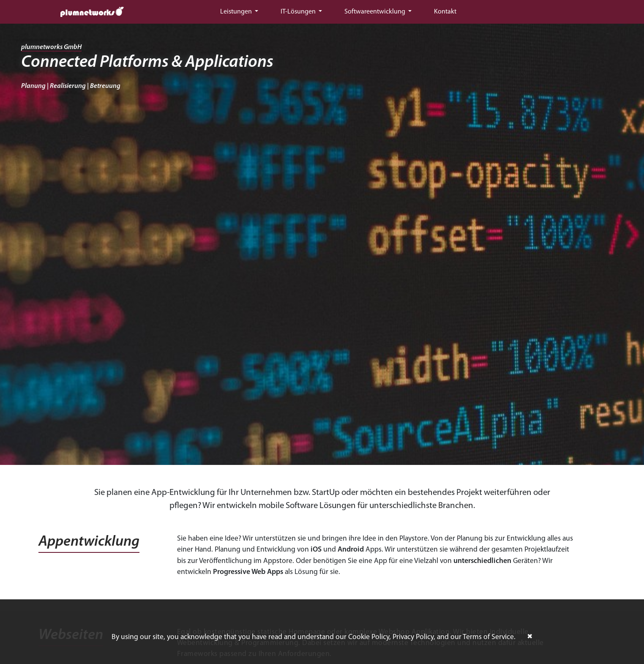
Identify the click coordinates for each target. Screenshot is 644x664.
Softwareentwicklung (375, 12)
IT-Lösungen (299, 12)
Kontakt (445, 12)
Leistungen (237, 12)
